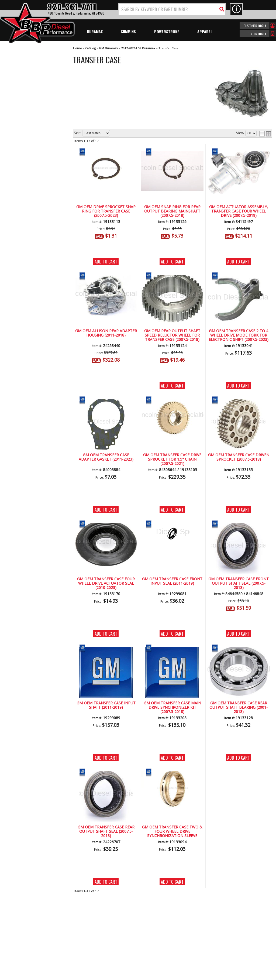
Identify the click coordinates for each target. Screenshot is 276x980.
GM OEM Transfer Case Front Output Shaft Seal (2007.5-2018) (239, 584)
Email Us (22, 211)
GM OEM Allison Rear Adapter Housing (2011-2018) (106, 333)
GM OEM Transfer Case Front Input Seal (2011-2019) (172, 581)
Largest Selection (30, 165)
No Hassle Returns (31, 181)
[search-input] (168, 9)
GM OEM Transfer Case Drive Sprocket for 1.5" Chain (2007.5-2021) (172, 460)
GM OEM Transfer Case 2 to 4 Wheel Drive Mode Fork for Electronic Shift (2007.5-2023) (239, 335)
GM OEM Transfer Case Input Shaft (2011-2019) (106, 705)
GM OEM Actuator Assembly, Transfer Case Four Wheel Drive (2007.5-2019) (239, 211)
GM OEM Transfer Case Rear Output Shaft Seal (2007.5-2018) (106, 832)
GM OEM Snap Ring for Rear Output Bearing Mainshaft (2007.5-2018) (172, 211)
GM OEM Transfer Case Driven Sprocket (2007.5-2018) (239, 457)
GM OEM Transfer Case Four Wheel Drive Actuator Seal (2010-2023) (106, 584)
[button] (172, 9)
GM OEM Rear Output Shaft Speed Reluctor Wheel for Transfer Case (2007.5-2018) (172, 335)
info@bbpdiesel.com (158, 945)
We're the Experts (30, 150)
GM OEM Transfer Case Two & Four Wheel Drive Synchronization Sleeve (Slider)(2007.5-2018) (172, 832)
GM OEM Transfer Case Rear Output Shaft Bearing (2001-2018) (239, 708)
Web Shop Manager (186, 975)
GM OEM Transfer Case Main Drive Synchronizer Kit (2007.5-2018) (172, 708)
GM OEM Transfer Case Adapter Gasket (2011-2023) (106, 457)
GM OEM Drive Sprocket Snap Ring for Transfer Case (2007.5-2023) (106, 211)
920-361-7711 (27, 222)
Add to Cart (106, 262)
